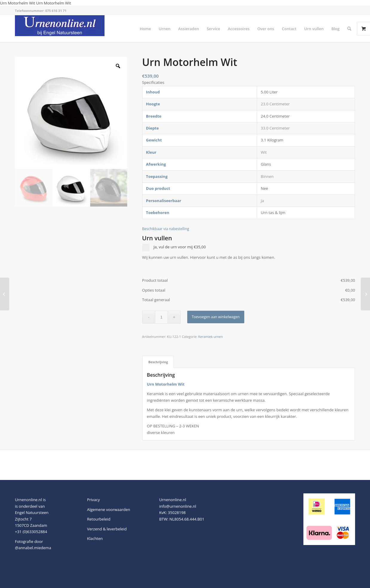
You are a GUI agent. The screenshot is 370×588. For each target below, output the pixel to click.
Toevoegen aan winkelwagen (216, 317)
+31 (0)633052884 (31, 532)
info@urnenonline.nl (178, 506)
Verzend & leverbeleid (107, 529)
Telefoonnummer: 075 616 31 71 (41, 11)
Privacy (93, 500)
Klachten (95, 538)
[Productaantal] (161, 317)
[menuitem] (145, 29)
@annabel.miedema (33, 548)
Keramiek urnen (211, 337)
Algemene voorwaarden (108, 510)
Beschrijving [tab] (158, 362)
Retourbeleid (99, 519)
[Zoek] (349, 29)
